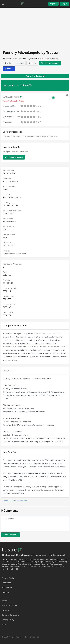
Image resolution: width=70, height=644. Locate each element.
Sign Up (53, 4)
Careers (5, 592)
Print (8, 63)
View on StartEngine (35, 76)
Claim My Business (50, 63)
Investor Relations (10, 606)
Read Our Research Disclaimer (15, 501)
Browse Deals (8, 578)
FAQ (4, 624)
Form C (9, 69)
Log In (65, 4)
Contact (5, 610)
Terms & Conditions (10, 615)
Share (20, 63)
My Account (7, 588)
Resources (6, 583)
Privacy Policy (8, 620)
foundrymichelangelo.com (14, 254)
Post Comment (11, 535)
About (4, 601)
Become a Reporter (14, 157)
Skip (39, 106)
